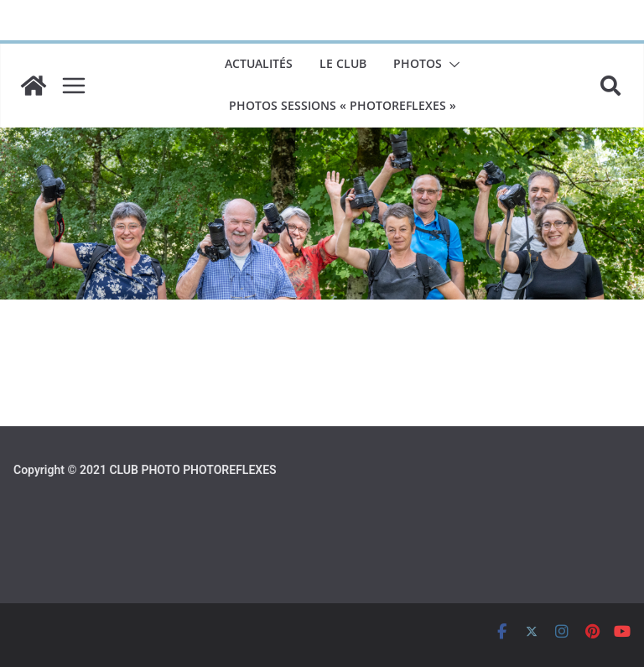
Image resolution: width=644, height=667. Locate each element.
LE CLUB (343, 63)
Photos (418, 63)
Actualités (259, 63)
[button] (451, 65)
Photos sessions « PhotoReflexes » (343, 105)
